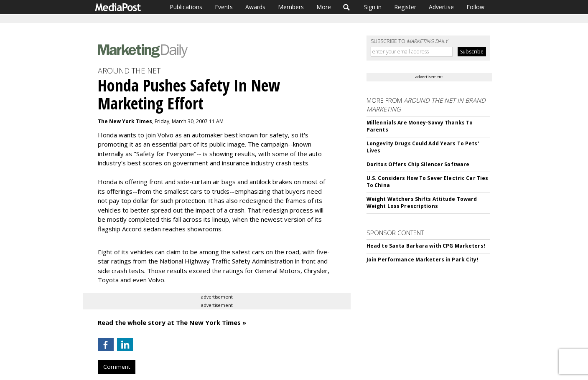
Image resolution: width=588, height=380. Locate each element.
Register (405, 7)
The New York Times (125, 121)
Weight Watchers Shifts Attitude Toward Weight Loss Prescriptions (422, 203)
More (324, 7)
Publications (186, 7)
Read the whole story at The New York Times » (172, 322)
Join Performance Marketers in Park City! (423, 260)
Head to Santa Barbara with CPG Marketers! (426, 246)
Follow (475, 7)
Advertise (441, 7)
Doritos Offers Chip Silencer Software (418, 164)
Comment (117, 367)
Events (224, 7)
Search (347, 7)
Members (291, 7)
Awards (255, 7)
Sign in (373, 7)
